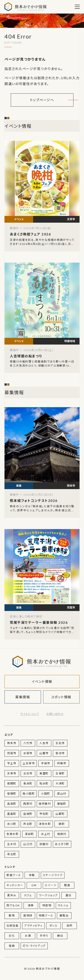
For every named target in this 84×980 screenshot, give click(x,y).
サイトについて (30, 714)
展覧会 (64, 915)
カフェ (28, 895)
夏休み (12, 895)
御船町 (62, 804)
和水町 (44, 783)
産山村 (62, 794)
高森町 (12, 804)
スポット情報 (61, 697)
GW (34, 885)
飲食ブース (14, 875)
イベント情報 (42, 681)
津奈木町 (45, 824)
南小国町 (29, 794)
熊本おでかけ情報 (26, 7)
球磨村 (44, 844)
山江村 (28, 844)
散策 (12, 915)
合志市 (28, 773)
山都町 (60, 814)
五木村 (12, 844)
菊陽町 (12, 794)
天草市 (12, 773)
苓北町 (12, 854)
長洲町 (28, 783)
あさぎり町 (62, 844)
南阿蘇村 (45, 804)
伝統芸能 (13, 926)
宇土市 (12, 763)
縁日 (60, 936)
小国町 (46, 794)
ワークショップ (48, 895)
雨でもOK (13, 905)
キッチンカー (15, 885)
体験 (32, 875)
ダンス (53, 926)
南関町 (12, 783)
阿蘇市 (62, 763)
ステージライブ (53, 875)
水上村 (46, 834)
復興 (12, 946)
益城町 (28, 814)
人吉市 (44, 743)
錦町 (62, 824)
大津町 (60, 783)
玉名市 (60, 743)
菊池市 (60, 753)
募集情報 (23, 697)
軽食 (67, 885)
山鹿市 (44, 753)
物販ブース (46, 915)
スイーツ (51, 885)
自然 (70, 926)
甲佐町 (44, 814)
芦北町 (28, 824)
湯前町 (29, 834)
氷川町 (12, 824)
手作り (44, 936)
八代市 (28, 743)
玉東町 (60, 773)
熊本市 (12, 743)
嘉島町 (12, 814)
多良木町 (13, 834)
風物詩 (28, 915)
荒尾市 (12, 753)
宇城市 (46, 763)
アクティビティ (33, 926)
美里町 (44, 773)
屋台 (69, 895)
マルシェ (63, 905)
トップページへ (42, 100)
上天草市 (29, 763)
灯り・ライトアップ (34, 946)
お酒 (28, 936)
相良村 (62, 834)
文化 (12, 936)
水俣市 (28, 753)
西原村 (28, 804)
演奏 (31, 905)
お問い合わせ (55, 714)
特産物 (47, 905)
